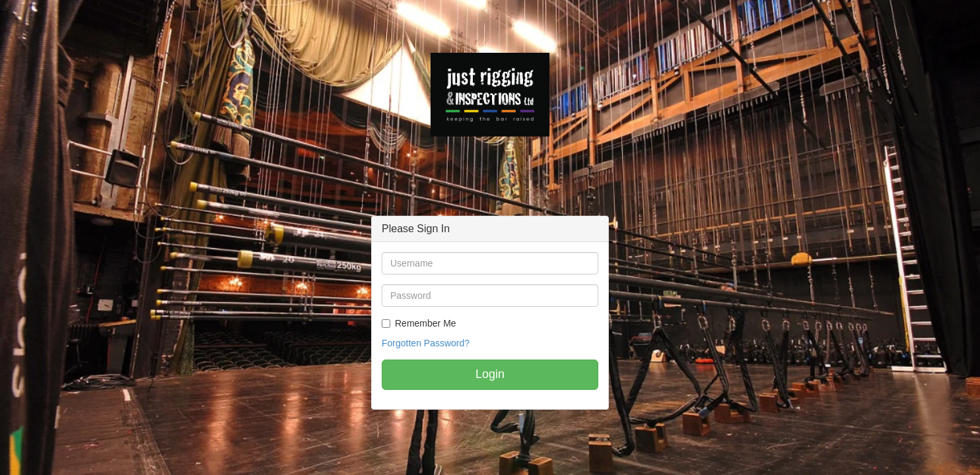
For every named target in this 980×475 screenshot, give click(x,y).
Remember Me (426, 323)
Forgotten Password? (426, 343)
